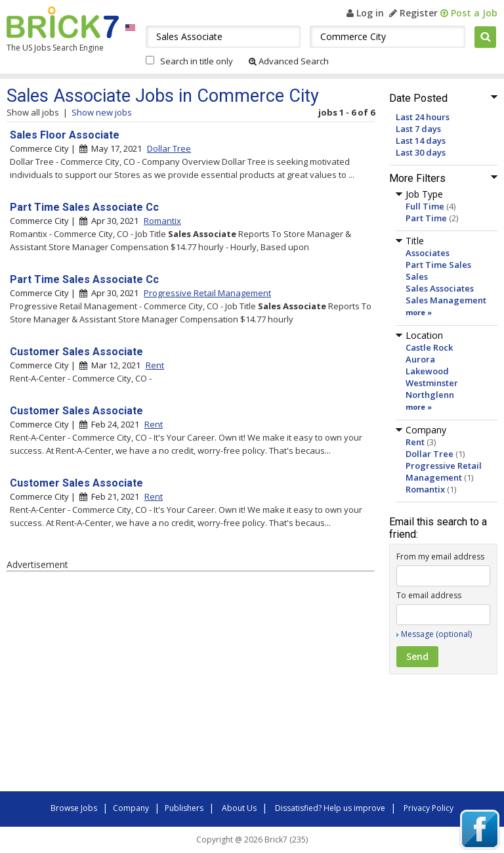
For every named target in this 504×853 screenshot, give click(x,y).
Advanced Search (289, 61)
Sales (417, 276)
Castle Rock (429, 347)
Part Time (426, 218)
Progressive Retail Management (444, 471)
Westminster (432, 383)
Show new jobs (102, 112)
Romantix (425, 489)
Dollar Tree (430, 454)
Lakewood (427, 371)
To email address (429, 595)
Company (131, 808)
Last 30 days (421, 152)
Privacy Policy (429, 808)
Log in (365, 13)
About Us (239, 808)
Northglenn (430, 395)
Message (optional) (436, 634)
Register (413, 13)
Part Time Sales (438, 265)
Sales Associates (440, 288)
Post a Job (469, 13)
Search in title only (197, 61)
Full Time (425, 206)
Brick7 (63, 22)
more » (419, 312)
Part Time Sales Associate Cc (84, 207)
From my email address (440, 557)
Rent (415, 442)
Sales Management (446, 300)
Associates (428, 253)
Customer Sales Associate (76, 352)
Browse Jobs (74, 808)
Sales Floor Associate (65, 135)
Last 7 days (418, 129)
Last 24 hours (423, 117)
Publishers (184, 808)
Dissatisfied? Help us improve (330, 808)
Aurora (420, 359)
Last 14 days (421, 141)
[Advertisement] (190, 684)
